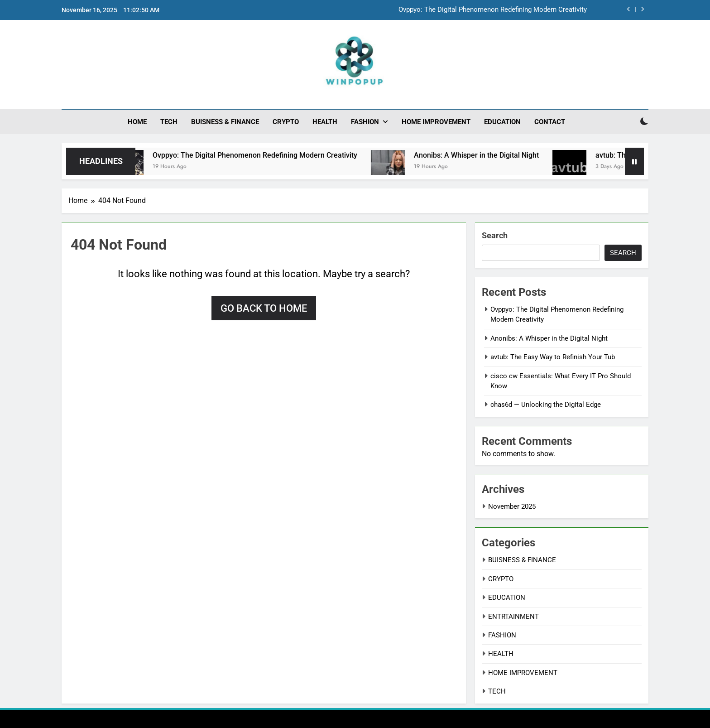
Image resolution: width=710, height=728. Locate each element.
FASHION (365, 122)
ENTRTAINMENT (513, 617)
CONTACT (550, 122)
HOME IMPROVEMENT (436, 122)
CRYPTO (286, 122)
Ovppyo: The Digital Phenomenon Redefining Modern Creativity (493, 10)
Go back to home (264, 308)
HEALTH (325, 122)
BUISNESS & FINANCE (225, 122)
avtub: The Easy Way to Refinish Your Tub (553, 357)
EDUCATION (502, 122)
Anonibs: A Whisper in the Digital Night (485, 155)
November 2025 (512, 506)
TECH (169, 122)
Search (495, 235)
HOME (137, 122)
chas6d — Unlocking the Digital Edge (546, 405)
